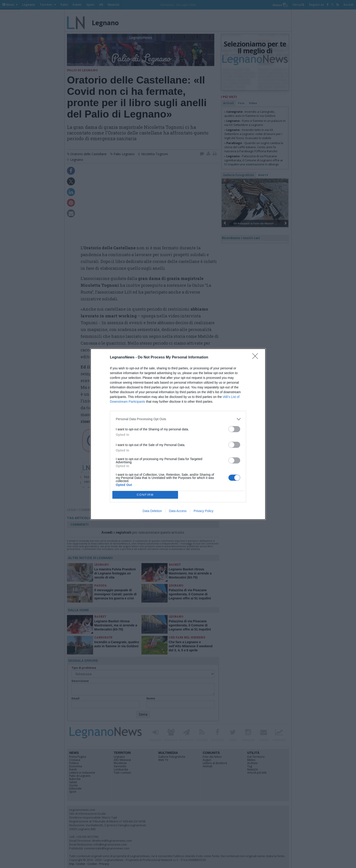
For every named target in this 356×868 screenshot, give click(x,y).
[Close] (257, 358)
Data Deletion (152, 511)
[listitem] (178, 419)
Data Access (178, 511)
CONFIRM (145, 495)
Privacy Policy (204, 511)
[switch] (234, 429)
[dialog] (178, 434)
